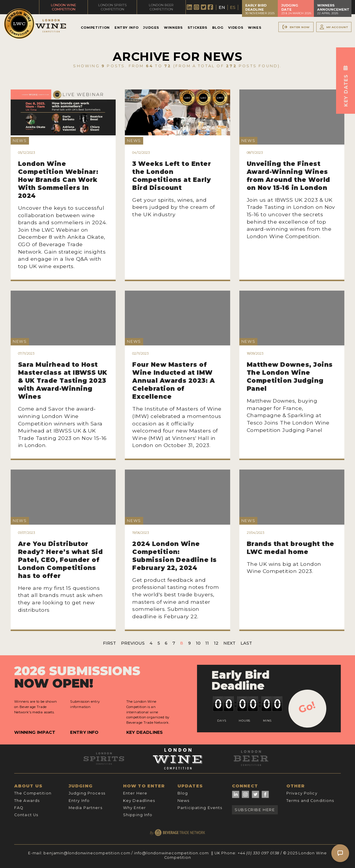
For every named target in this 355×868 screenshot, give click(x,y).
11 (207, 643)
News (183, 801)
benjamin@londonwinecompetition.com (87, 853)
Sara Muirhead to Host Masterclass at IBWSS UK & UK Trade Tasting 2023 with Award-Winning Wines (63, 381)
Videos (236, 28)
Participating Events (200, 808)
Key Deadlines (145, 732)
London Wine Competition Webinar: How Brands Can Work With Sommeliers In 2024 (58, 180)
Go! (307, 707)
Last (246, 643)
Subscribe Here (255, 810)
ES (233, 7)
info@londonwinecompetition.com (171, 853)
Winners (173, 28)
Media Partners (85, 808)
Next (229, 643)
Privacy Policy (302, 793)
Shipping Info (138, 815)
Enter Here (135, 793)
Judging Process (87, 793)
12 (216, 643)
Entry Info (126, 28)
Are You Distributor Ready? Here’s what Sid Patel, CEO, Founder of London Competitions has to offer (60, 560)
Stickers (197, 28)
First (109, 643)
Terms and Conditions (310, 801)
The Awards (27, 801)
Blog (218, 28)
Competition (95, 28)
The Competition (33, 793)
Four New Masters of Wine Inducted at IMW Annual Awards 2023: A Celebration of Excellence (174, 381)
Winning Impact (35, 732)
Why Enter (134, 808)
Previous (133, 643)
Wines (255, 28)
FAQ (19, 808)
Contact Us (26, 815)
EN (222, 7)
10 (198, 643)
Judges (151, 28)
